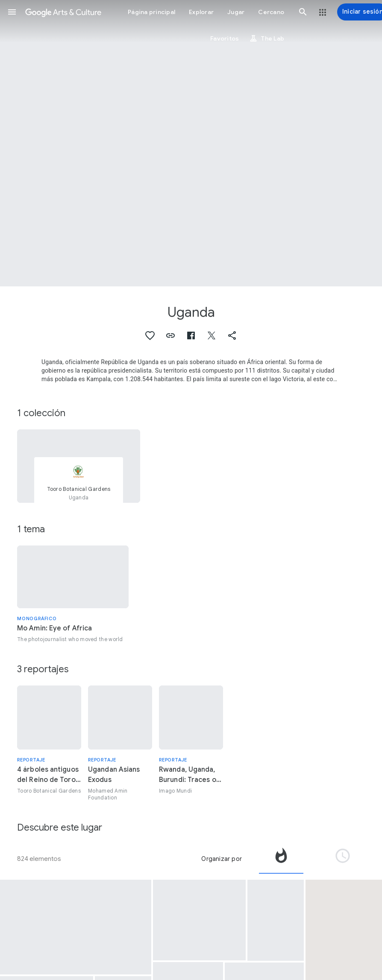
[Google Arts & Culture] (63, 12)
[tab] (281, 859)
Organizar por (222, 859)
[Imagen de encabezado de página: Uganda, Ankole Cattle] (191, 143)
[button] (12, 12)
